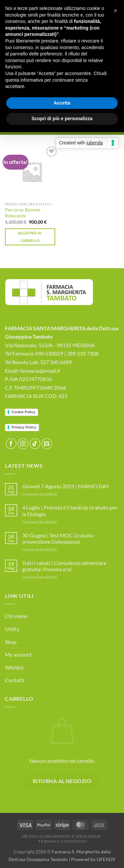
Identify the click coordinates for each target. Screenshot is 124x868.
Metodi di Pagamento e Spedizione (61, 836)
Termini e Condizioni (63, 841)
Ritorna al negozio (62, 781)
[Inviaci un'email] (47, 444)
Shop (11, 642)
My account (18, 654)
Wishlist (14, 667)
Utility (12, 629)
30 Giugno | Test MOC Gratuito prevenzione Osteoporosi (58, 538)
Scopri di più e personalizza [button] (62, 118)
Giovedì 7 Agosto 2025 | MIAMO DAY (66, 486)
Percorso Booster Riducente (23, 213)
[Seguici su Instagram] (23, 444)
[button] (115, 11)
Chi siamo (16, 616)
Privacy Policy (24, 427)
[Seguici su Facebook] (11, 444)
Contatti (15, 680)
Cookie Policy (23, 412)
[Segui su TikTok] (35, 444)
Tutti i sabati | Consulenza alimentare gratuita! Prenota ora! (64, 566)
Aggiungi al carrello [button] (30, 237)
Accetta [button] (62, 103)
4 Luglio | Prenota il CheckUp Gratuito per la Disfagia (70, 511)
